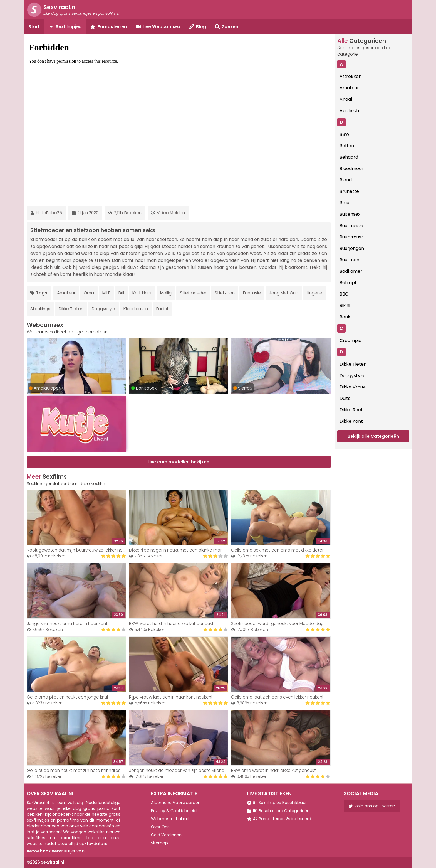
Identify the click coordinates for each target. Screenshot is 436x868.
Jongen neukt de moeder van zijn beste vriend (177, 770)
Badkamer (351, 271)
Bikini (345, 305)
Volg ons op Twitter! (372, 806)
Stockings (40, 309)
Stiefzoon (225, 293)
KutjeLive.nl (75, 851)
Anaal (346, 99)
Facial (162, 309)
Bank (345, 317)
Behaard (349, 157)
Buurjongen (352, 248)
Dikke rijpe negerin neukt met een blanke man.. (177, 550)
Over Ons (160, 827)
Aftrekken (350, 76)
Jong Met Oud (284, 293)
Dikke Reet (351, 410)
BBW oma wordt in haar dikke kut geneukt (273, 770)
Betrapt (348, 283)
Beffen (347, 146)
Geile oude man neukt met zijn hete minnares (74, 770)
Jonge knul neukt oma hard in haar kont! (68, 624)
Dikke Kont (351, 421)
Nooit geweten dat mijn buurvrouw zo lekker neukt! (78, 550)
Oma (89, 293)
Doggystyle (103, 309)
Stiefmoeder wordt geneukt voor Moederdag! (278, 624)
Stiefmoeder (193, 293)
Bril (121, 293)
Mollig (166, 293)
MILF (106, 293)
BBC (344, 294)
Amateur (66, 293)
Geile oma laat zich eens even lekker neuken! (277, 697)
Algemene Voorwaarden (176, 803)
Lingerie (314, 293)
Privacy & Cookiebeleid (174, 811)
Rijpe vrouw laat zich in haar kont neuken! (171, 697)
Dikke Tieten (71, 309)
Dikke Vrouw (353, 387)
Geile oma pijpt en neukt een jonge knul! (68, 697)
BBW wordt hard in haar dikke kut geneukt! (172, 624)
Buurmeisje (351, 226)
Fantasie (252, 293)
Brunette (349, 191)
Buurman (349, 260)
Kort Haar (142, 293)
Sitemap (159, 843)
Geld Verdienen (166, 835)
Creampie (350, 340)
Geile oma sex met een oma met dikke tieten (278, 550)
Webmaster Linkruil (170, 819)
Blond (346, 180)
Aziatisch (349, 111)
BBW (345, 134)
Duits (345, 398)
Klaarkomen (136, 309)
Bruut (345, 203)
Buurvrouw (351, 237)
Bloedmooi (351, 169)
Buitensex (350, 214)
